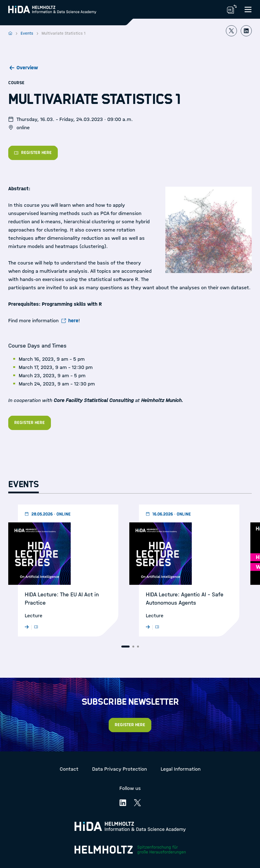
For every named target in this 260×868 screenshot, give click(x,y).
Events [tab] (24, 484)
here (73, 321)
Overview (27, 68)
